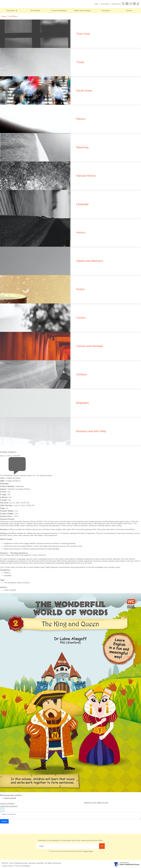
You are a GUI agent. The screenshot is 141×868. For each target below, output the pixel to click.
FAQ (96, 4)
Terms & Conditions (22, 866)
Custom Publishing (59, 11)
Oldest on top (102, 803)
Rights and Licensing (82, 11)
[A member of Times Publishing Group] (127, 865)
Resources (106, 11)
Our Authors (35, 11)
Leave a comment (7, 803)
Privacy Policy (88, 851)
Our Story (105, 4)
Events (129, 11)
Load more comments (9, 806)
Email (42, 846)
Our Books (13, 16)
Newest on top (90, 803)
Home (4, 16)
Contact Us (116, 4)
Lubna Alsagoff (10, 798)
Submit (4, 821)
